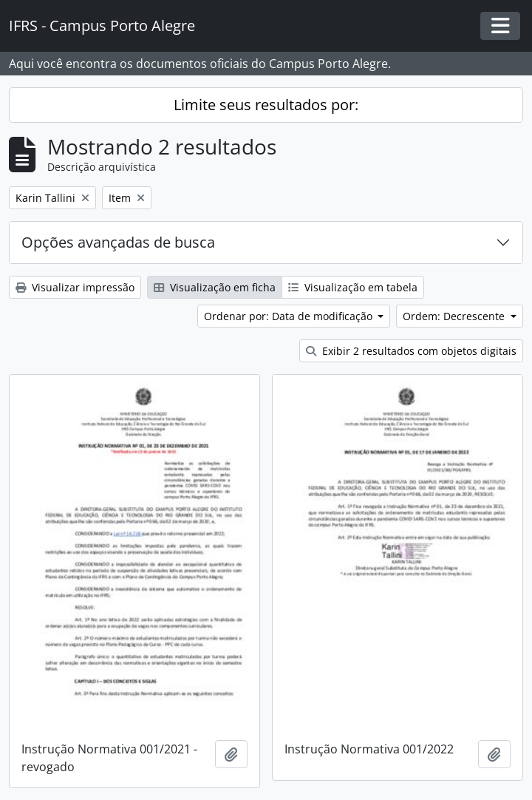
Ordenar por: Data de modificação (290, 316)
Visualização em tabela (353, 287)
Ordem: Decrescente (455, 316)
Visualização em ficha (215, 287)
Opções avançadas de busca (118, 242)
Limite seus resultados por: (266, 105)
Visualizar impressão (75, 287)
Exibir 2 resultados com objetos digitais (411, 351)
